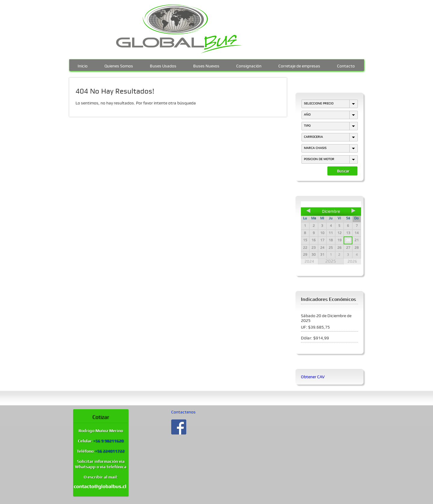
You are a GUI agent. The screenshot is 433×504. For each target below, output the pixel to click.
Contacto (346, 65)
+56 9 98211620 (108, 441)
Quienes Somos (119, 65)
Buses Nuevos (206, 65)
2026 (352, 261)
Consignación (249, 65)
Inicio (83, 65)
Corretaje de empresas (299, 65)
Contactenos (183, 412)
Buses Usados (163, 65)
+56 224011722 (110, 451)
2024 (309, 261)
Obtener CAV (313, 377)
